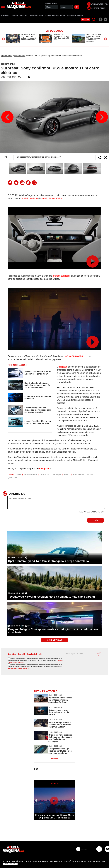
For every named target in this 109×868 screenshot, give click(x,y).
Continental (78, 474)
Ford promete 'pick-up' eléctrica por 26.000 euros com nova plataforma (60, 751)
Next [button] (105, 39)
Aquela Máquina (7, 56)
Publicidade (102, 861)
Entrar (86, 20)
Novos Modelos (21, 16)
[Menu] (3, 7)
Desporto (71, 16)
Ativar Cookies (10, 864)
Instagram (44, 469)
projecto (63, 367)
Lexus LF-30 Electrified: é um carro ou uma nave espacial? (38, 422)
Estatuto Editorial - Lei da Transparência (43, 861)
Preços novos (59, 16)
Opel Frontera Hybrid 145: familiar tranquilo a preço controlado (48, 561)
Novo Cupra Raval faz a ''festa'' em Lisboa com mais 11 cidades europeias (29, 37)
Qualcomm (13, 477)
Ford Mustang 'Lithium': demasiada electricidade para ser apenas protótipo (38, 410)
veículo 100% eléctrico (75, 356)
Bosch (67, 474)
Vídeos (80, 16)
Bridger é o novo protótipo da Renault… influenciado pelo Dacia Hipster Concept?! (60, 738)
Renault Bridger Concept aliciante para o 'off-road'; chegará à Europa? (60, 725)
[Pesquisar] (94, 19)
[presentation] (80, 663)
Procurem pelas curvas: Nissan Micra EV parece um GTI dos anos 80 (55, 817)
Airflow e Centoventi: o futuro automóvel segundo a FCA (38, 373)
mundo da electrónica (52, 198)
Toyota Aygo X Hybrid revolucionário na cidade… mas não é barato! (51, 597)
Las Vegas (56, 474)
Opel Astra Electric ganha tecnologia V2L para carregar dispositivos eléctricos (94, 38)
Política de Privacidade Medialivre (19, 668)
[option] (22, 39)
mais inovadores (30, 198)
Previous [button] (4, 39)
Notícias (6, 16)
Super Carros (37, 16)
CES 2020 (44, 474)
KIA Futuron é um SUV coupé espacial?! (38, 398)
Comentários (17, 494)
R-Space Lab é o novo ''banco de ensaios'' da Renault (59, 712)
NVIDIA (90, 474)
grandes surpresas (62, 276)
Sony (18, 474)
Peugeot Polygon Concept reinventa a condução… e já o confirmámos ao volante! (53, 631)
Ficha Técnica (70, 861)
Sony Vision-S (30, 474)
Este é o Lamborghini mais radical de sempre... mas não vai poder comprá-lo (37, 385)
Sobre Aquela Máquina (13, 861)
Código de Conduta (86, 861)
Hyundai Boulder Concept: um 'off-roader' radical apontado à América (60, 700)
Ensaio (48, 16)
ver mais (55, 759)
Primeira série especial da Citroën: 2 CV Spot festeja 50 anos (61, 37)
